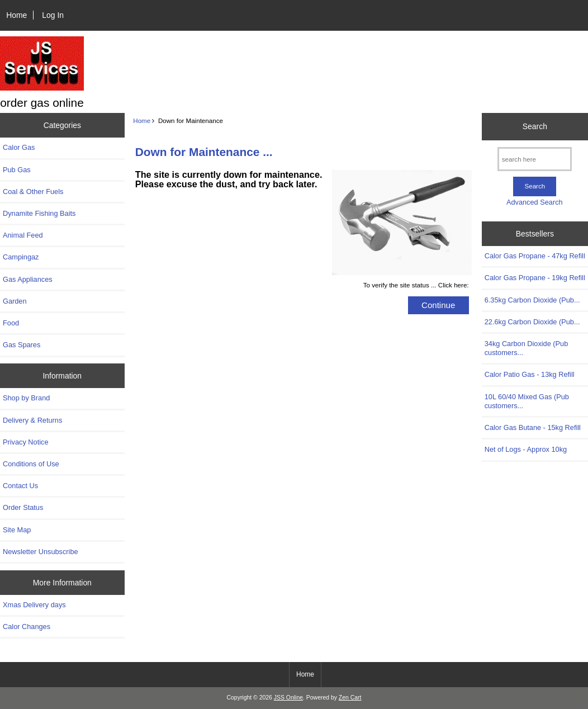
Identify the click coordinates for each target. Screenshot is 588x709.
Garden (15, 301)
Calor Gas (19, 147)
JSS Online (288, 698)
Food (11, 323)
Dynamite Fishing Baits (39, 213)
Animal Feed (23, 235)
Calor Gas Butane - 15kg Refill (533, 427)
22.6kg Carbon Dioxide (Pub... (532, 322)
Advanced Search (535, 202)
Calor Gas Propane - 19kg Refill (535, 278)
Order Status (23, 507)
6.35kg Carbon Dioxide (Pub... (532, 300)
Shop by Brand (26, 398)
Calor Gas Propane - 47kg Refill (535, 256)
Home (16, 15)
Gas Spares (22, 345)
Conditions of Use (31, 464)
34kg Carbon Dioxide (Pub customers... (527, 348)
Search (535, 126)
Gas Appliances (28, 279)
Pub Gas (17, 170)
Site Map (17, 530)
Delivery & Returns (32, 420)
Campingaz (21, 257)
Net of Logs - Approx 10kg (526, 449)
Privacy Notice (25, 442)
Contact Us (20, 486)
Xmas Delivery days (34, 605)
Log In (53, 15)
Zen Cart (350, 698)
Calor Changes (27, 627)
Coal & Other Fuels (33, 192)
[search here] (535, 159)
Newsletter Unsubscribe (41, 552)
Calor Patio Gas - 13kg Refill (530, 374)
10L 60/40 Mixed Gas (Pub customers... (527, 401)
